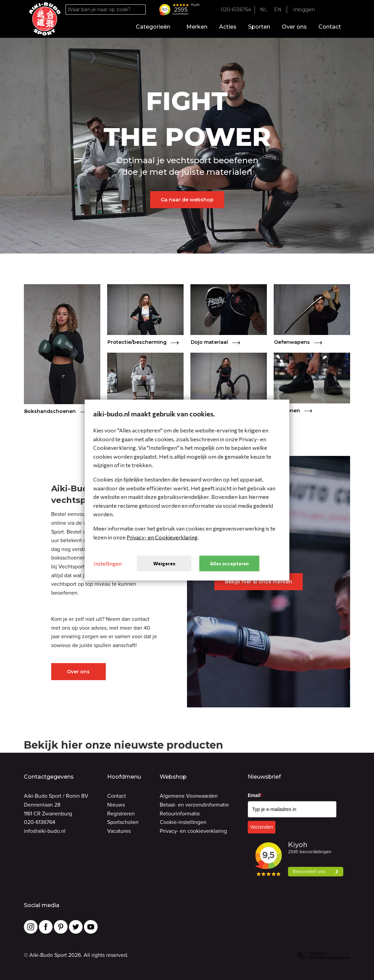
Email (255, 795)
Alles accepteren (229, 563)
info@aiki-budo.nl (45, 831)
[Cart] (339, 10)
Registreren (121, 814)
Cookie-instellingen (183, 822)
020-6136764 (40, 822)
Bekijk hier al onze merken (258, 582)
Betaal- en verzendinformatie (194, 805)
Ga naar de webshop (187, 200)
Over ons (294, 27)
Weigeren (164, 563)
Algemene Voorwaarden (189, 796)
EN (278, 10)
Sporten (259, 27)
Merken (197, 27)
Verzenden (262, 827)
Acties (228, 27)
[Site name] (45, 19)
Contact (330, 27)
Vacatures (119, 831)
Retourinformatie (180, 814)
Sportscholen (123, 822)
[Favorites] (327, 10)
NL (264, 10)
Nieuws (116, 805)
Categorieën (155, 27)
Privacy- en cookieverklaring (193, 831)
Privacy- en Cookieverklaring (162, 537)
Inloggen (304, 10)
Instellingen (108, 563)
